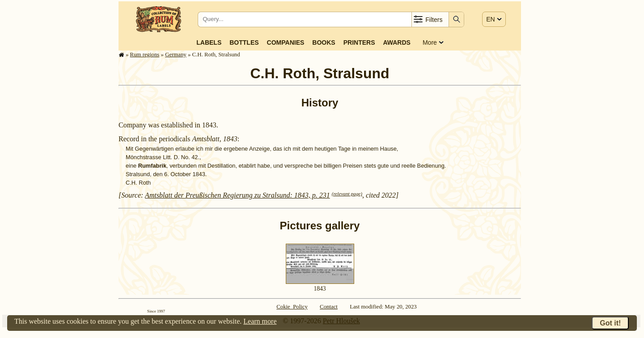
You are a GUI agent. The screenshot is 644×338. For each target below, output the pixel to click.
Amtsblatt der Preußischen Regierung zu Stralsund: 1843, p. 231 (237, 195)
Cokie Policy (292, 307)
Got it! (610, 323)
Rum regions (145, 55)
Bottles (244, 42)
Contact (329, 307)
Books (324, 42)
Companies (286, 42)
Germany (176, 55)
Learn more (260, 321)
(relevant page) (347, 194)
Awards (396, 42)
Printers (359, 42)
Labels (209, 42)
